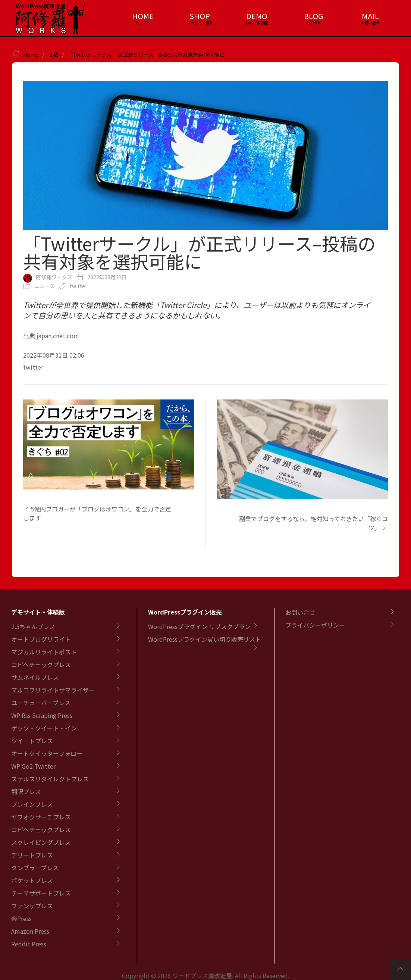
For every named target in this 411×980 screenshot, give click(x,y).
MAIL (370, 16)
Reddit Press (29, 944)
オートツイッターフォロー (47, 753)
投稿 (53, 55)
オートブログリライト (41, 639)
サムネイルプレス (35, 677)
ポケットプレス (32, 880)
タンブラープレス (35, 868)
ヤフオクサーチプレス (41, 817)
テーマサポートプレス (41, 893)
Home (31, 55)
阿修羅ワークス (54, 277)
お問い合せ (300, 612)
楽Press (21, 918)
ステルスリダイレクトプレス (50, 779)
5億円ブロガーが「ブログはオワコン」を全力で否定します (97, 513)
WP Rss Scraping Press (42, 715)
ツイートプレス (32, 741)
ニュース (45, 286)
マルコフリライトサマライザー (53, 690)
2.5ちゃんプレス (33, 626)
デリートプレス (32, 855)
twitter (79, 286)
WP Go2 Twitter (33, 766)
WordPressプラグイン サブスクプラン (199, 626)
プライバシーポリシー (315, 625)
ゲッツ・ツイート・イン (44, 728)
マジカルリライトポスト (44, 652)
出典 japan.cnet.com (51, 336)
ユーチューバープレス (41, 703)
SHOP (200, 16)
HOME (143, 16)
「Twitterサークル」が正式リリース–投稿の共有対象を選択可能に (146, 55)
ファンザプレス (32, 906)
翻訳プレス (26, 791)
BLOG (313, 16)
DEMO (257, 16)
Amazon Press (30, 931)
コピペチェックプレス (41, 665)
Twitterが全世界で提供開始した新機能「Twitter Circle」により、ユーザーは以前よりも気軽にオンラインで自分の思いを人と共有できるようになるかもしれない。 (197, 310)
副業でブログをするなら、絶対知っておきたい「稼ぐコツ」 (313, 523)
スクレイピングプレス (41, 842)
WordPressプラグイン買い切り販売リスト (205, 639)
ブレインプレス (32, 804)
